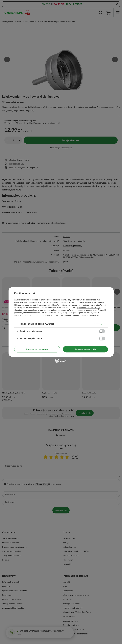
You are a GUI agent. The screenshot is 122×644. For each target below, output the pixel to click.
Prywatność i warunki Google (89, 308)
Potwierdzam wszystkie (85, 349)
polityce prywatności (91, 305)
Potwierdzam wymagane (37, 349)
